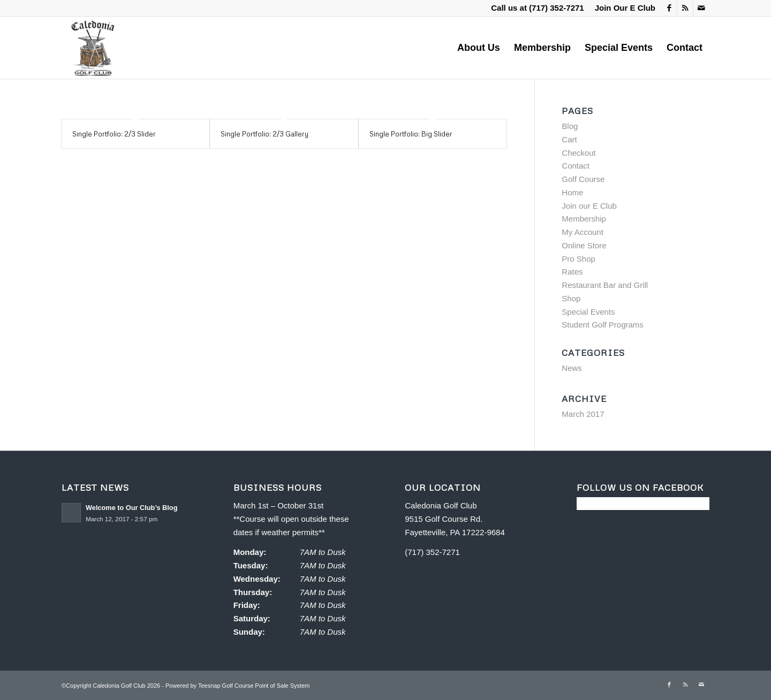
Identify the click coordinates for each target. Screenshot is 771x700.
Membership (584, 219)
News (572, 368)
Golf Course (583, 179)
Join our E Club (589, 206)
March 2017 (583, 414)
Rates (572, 272)
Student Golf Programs (603, 325)
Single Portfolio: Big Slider (411, 134)
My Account (583, 232)
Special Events (588, 312)
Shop (571, 298)
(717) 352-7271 (557, 8)
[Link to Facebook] (669, 8)
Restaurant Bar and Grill (605, 285)
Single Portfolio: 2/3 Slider (114, 134)
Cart (569, 139)
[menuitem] (622, 8)
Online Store (584, 245)
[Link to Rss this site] (685, 8)
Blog (570, 126)
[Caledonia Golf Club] (92, 48)
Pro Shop (579, 259)
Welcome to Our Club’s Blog (131, 508)
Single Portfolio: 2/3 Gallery (264, 134)
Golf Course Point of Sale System (266, 686)
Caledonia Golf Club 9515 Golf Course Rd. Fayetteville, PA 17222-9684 (455, 519)
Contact (576, 166)
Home (572, 192)
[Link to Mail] (701, 8)
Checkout (579, 153)
